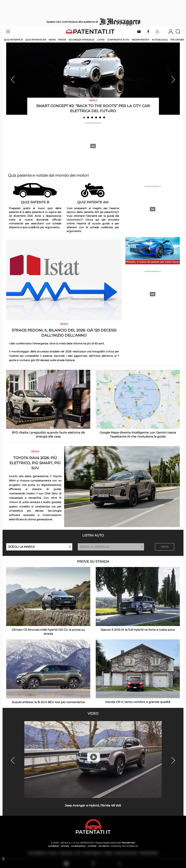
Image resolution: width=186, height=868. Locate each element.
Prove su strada (93, 562)
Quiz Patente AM (36, 40)
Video (93, 713)
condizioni (54, 846)
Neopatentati (140, 40)
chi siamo (104, 846)
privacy (65, 846)
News (52, 40)
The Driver (177, 40)
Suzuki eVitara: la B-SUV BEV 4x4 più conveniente (48, 702)
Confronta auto (118, 40)
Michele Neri (128, 843)
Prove (62, 40)
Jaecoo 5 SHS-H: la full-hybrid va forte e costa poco (138, 630)
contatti (92, 846)
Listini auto (93, 535)
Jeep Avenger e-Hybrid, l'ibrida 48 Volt (93, 805)
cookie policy (78, 846)
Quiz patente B (13, 40)
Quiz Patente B (35, 202)
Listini (101, 40)
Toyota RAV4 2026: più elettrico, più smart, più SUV (35, 463)
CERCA (165, 547)
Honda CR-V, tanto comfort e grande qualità (138, 702)
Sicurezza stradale (81, 40)
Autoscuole (160, 40)
